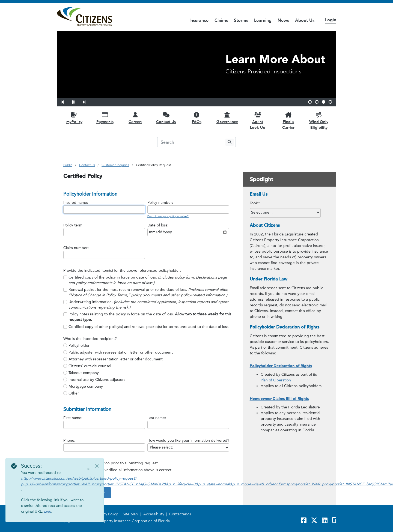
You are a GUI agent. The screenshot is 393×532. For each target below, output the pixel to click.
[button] (66, 101)
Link (47, 511)
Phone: (69, 440)
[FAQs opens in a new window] (196, 118)
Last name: (157, 418)
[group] (150, 302)
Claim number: (76, 248)
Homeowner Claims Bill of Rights (279, 399)
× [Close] (88, 469)
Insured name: (76, 203)
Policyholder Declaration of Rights (281, 366)
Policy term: (73, 225)
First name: (73, 418)
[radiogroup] (150, 370)
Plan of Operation (276, 380)
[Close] (97, 466)
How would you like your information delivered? (188, 440)
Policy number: (160, 203)
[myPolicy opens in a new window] (74, 118)
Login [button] (331, 20)
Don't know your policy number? (168, 216)
